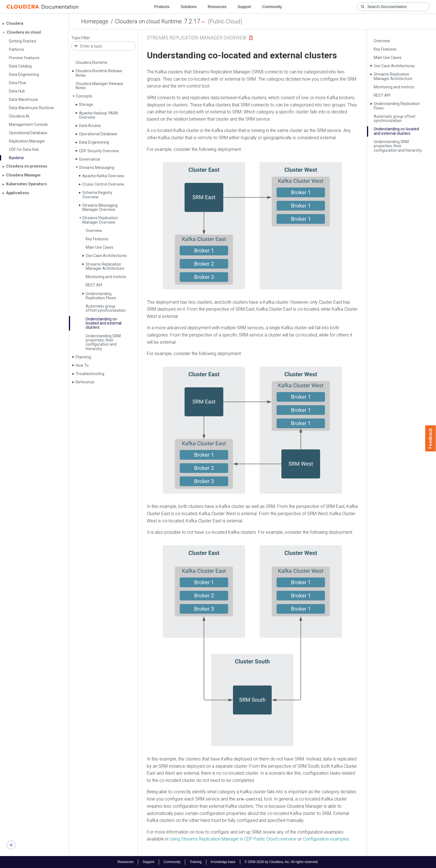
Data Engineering (94, 142)
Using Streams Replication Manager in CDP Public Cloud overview (233, 839)
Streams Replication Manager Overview (100, 220)
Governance (90, 159)
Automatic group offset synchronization (106, 308)
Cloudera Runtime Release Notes (99, 73)
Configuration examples (326, 839)
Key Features (97, 239)
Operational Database (98, 134)
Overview (94, 231)
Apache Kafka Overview (103, 176)
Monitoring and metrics (106, 277)
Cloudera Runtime (91, 63)
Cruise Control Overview (103, 184)
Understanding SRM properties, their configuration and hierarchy (103, 342)
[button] (252, 226)
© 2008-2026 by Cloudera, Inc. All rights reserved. (282, 862)
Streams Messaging (97, 168)
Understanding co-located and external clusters (104, 323)
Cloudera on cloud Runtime (148, 21)
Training (196, 862)
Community (272, 7)
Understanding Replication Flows (101, 296)
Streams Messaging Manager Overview (100, 207)
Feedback (431, 438)
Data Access (90, 126)
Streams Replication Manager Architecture (105, 266)
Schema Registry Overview (97, 195)
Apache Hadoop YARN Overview (98, 115)
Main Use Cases (100, 247)
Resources (217, 7)
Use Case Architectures (106, 256)
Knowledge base (223, 862)
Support (244, 7)
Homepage (95, 21)
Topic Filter (81, 38)
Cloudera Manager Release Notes (99, 86)
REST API (94, 285)
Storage (86, 104)
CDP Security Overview (99, 151)
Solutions (189, 7)
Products (162, 7)
